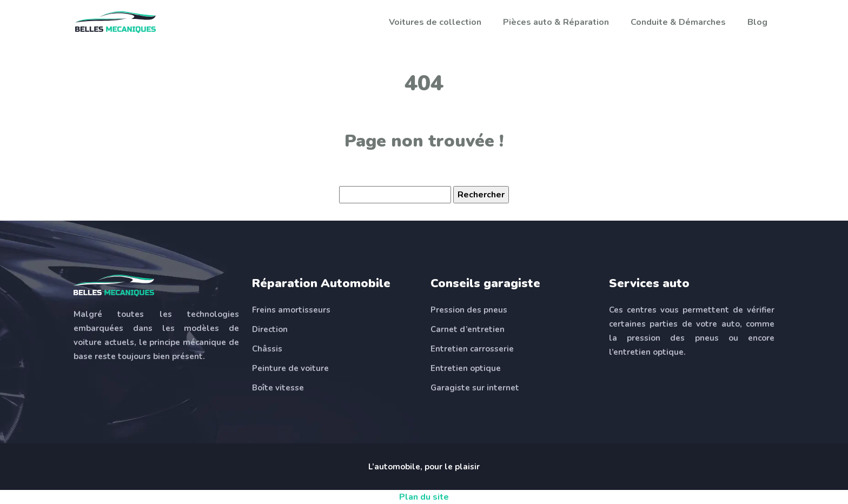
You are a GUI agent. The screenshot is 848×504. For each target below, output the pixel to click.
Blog (757, 22)
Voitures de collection (435, 22)
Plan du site (424, 497)
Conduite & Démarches (678, 22)
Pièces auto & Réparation (556, 22)
